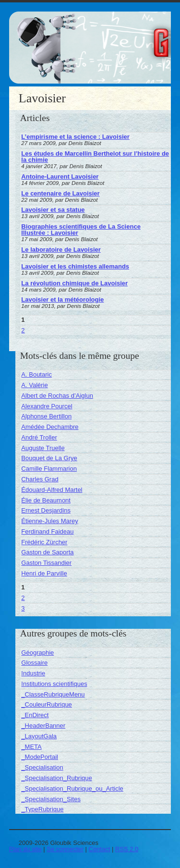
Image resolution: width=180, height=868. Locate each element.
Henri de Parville (44, 573)
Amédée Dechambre (50, 427)
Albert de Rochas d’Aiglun (57, 396)
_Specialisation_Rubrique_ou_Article (72, 789)
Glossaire (34, 663)
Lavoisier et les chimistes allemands (75, 266)
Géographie (37, 653)
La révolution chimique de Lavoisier (74, 283)
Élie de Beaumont (46, 500)
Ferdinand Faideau (47, 532)
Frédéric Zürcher (44, 542)
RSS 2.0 (127, 849)
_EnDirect (35, 715)
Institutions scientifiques (54, 684)
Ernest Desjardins (46, 510)
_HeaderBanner (43, 726)
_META (31, 747)
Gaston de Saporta (47, 552)
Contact (100, 849)
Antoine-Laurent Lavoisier (60, 177)
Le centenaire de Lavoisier (60, 193)
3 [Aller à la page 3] (23, 608)
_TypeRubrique (42, 809)
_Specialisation (42, 767)
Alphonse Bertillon (46, 416)
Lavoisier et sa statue (53, 210)
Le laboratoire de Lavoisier (61, 250)
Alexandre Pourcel (47, 406)
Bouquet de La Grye (49, 458)
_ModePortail (40, 757)
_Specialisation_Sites (51, 799)
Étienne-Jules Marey (50, 521)
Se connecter (65, 849)
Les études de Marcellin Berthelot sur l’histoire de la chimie (95, 157)
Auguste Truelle (43, 448)
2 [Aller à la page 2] (23, 330)
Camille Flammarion (49, 469)
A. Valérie (34, 385)
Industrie (33, 673)
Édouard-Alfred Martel (52, 490)
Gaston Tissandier (46, 563)
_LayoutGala (39, 736)
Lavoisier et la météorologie (62, 300)
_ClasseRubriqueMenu (53, 694)
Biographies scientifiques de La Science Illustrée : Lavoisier (81, 230)
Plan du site (25, 849)
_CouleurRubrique (47, 704)
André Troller (39, 437)
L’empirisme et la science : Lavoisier (75, 137)
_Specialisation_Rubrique (56, 778)
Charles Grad (40, 479)
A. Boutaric (36, 374)
